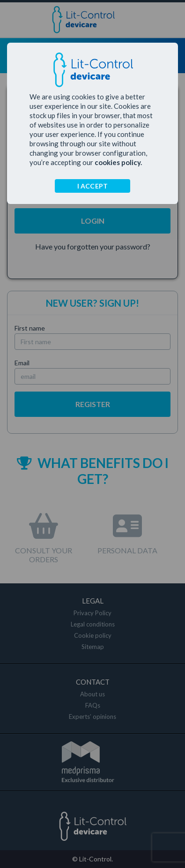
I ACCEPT (93, 186)
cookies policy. (118, 162)
